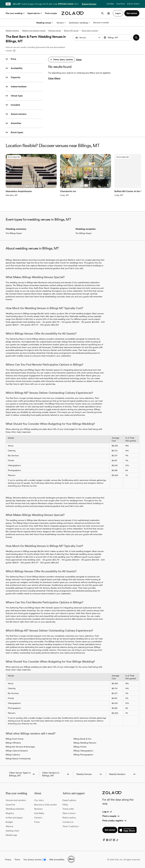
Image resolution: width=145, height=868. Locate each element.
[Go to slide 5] (36, 186)
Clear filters (54, 78)
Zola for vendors (133, 4)
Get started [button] (132, 13)
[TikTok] (117, 840)
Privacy (8, 859)
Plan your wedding (15, 13)
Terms (76, 4)
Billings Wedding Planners (85, 743)
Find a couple (51, 13)
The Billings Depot (14, 233)
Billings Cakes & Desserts (17, 751)
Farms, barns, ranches (90, 31)
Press (37, 822)
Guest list (10, 804)
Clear (79, 60)
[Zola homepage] (73, 13)
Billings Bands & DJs (82, 739)
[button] (99, 38)
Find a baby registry (115, 820)
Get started (110, 830)
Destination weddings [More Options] (79, 23)
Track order (68, 809)
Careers (38, 817)
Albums (9, 826)
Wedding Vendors (12, 31)
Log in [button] (118, 13)
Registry (10, 813)
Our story (39, 800)
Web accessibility (57, 859)
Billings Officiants (13, 743)
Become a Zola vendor (46, 804)
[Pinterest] (107, 840)
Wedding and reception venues (34, 31)
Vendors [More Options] (61, 23)
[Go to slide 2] (29, 186)
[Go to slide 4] (33, 186)
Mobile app (11, 835)
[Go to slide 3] (31, 186)
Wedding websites (15, 809)
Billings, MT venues (71, 31)
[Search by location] (118, 38)
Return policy (69, 817)
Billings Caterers (13, 754)
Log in (107, 812)
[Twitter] (111, 840)
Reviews (38, 809)
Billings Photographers (83, 754)
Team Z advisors (71, 826)
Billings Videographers (83, 751)
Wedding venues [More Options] (45, 23)
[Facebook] (104, 840)
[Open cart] (109, 13)
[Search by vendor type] (88, 38)
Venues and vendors (16, 800)
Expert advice (35, 13)
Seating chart (12, 830)
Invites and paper (14, 817)
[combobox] (117, 38)
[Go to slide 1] (26, 186)
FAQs (65, 804)
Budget (9, 822)
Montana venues (55, 31)
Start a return (69, 813)
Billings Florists (80, 747)
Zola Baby (110, 4)
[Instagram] (114, 840)
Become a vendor (101, 23)
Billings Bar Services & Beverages (20, 747)
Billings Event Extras (15, 739)
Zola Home (121, 4)
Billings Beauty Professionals (18, 758)
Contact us (68, 822)
